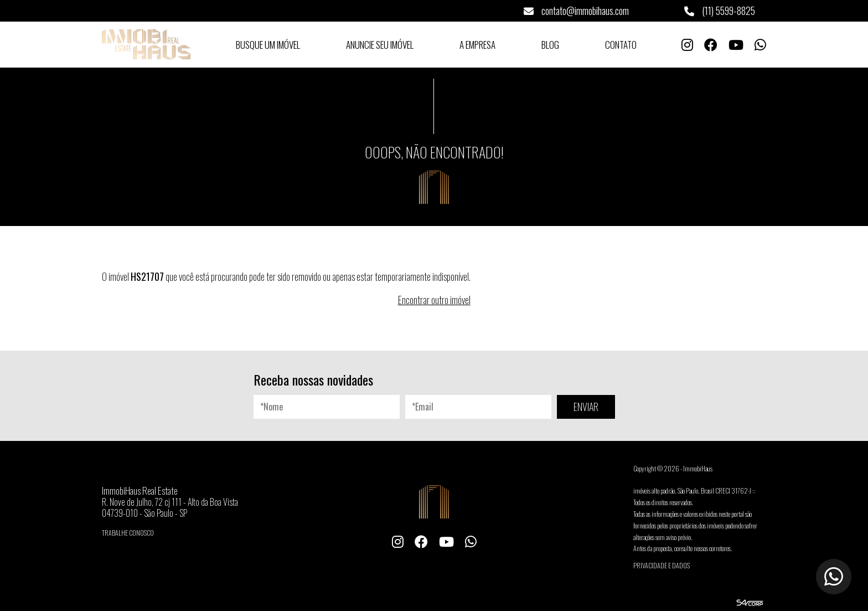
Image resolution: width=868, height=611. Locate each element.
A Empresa (477, 45)
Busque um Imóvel (268, 45)
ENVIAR (586, 407)
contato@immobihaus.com (576, 11)
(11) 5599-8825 (720, 11)
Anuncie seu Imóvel (380, 45)
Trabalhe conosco (128, 533)
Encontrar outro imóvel (434, 300)
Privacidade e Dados (662, 565)
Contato (621, 45)
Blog (550, 45)
